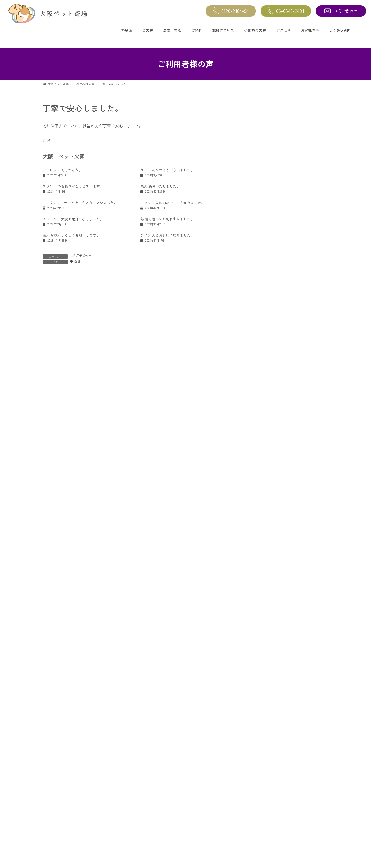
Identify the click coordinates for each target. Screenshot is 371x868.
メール (50, 400)
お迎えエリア (151, 818)
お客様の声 (310, 30)
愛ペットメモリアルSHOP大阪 (262, 806)
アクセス (284, 30)
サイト (49, 428)
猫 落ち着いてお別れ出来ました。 (167, 219)
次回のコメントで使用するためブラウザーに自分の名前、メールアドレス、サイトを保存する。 (133, 456)
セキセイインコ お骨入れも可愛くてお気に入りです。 (301, 346)
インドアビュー (153, 806)
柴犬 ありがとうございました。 (301, 174)
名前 (48, 372)
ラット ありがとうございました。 (167, 170)
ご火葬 (148, 30)
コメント (52, 309)
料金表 (127, 30)
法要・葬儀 (172, 30)
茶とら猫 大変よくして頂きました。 (301, 119)
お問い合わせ (341, 11)
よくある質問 (340, 30)
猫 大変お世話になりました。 (299, 259)
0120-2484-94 (231, 11)
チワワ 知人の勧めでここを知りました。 (172, 203)
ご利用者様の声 (81, 256)
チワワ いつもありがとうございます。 (73, 186)
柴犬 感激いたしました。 (160, 186)
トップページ (52, 783)
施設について (223, 30)
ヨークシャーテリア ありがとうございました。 (80, 203)
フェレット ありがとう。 (62, 170)
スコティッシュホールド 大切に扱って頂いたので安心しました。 (302, 233)
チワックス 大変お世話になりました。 (73, 219)
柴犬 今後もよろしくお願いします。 (71, 235)
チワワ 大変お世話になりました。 (167, 235)
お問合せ (246, 818)
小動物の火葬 (255, 30)
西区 (77, 261)
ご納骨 (197, 30)
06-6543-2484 (286, 11)
